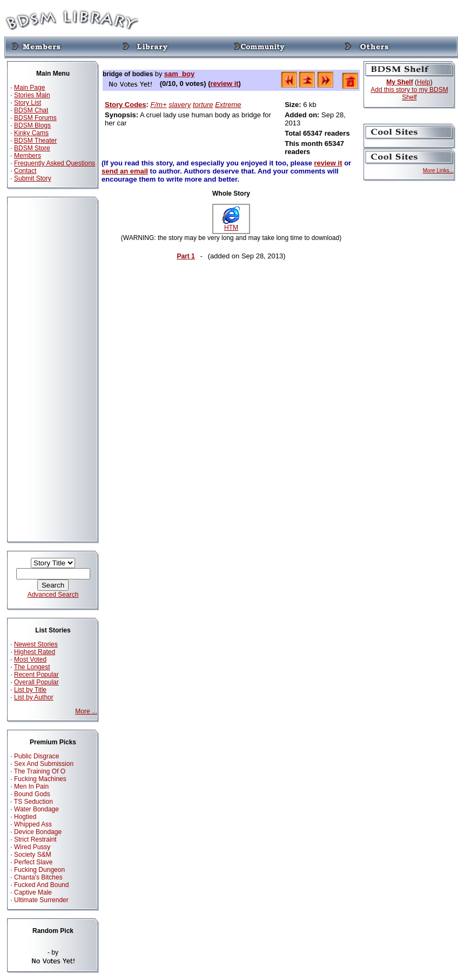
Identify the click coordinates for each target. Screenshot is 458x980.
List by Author (34, 697)
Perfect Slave (33, 862)
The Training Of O (40, 771)
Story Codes (126, 105)
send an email (125, 171)
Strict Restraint (35, 839)
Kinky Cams (31, 133)
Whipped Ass (33, 824)
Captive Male (33, 892)
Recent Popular (36, 675)
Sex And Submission (44, 764)
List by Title (30, 690)
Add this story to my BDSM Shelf (409, 94)
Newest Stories (36, 644)
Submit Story (33, 178)
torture (203, 105)
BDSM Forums (35, 118)
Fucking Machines (40, 779)
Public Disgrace (36, 756)
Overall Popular (36, 682)
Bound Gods (32, 794)
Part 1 (186, 256)
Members (28, 156)
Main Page (29, 88)
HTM (231, 225)
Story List (28, 103)
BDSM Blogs (32, 125)
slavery (180, 105)
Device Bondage (38, 832)
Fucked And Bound (41, 885)
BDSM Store (32, 148)
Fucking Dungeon (39, 870)
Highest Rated (35, 652)
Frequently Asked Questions (55, 163)
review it (225, 84)
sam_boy (179, 74)
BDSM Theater (35, 141)
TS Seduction (33, 802)
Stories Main (32, 95)
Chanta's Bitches (38, 877)
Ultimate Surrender (41, 900)
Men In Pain (31, 786)
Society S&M (33, 855)
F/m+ (159, 105)
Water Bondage (36, 809)
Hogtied (25, 817)
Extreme (228, 105)
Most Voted (30, 659)
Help (424, 82)
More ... (86, 711)
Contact (25, 171)
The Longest (32, 667)
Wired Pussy (32, 847)
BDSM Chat (31, 110)
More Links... (438, 171)
